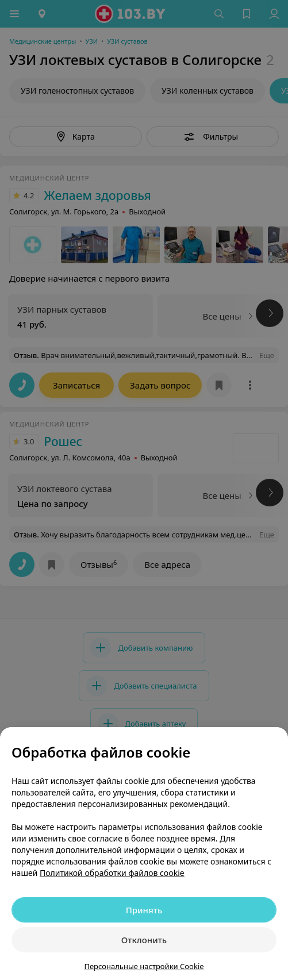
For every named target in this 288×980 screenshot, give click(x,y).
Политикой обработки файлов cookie (112, 873)
